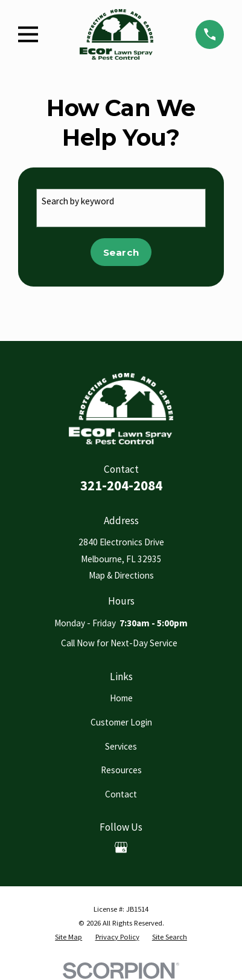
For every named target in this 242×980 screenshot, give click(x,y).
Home (121, 698)
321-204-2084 (121, 485)
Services (121, 746)
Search (121, 252)
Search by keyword (78, 201)
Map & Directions (121, 575)
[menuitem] (68, 937)
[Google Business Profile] (121, 847)
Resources (121, 770)
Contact (121, 794)
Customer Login (121, 722)
